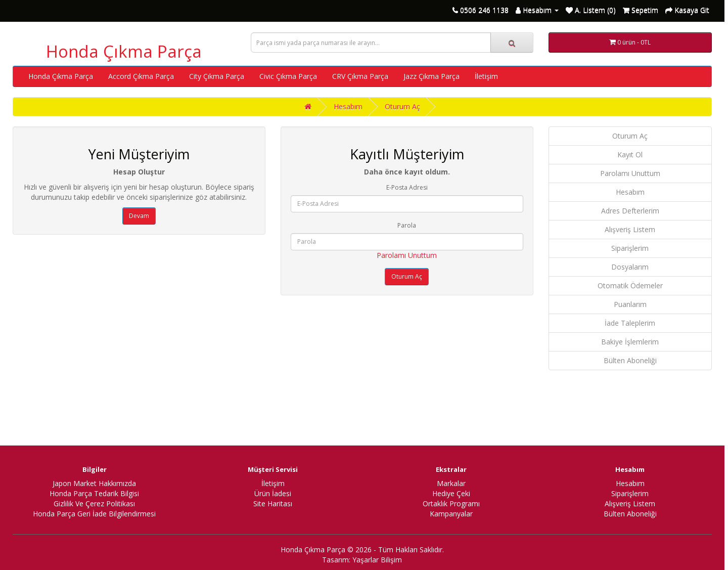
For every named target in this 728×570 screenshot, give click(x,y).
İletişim (486, 76)
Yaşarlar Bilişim (377, 560)
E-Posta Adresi (407, 187)
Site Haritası (273, 503)
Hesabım (348, 106)
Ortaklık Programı (451, 503)
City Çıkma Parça (217, 76)
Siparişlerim (630, 248)
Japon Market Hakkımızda (94, 483)
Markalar (451, 483)
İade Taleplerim (630, 323)
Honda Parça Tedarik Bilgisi (94, 493)
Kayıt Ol (630, 155)
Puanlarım (630, 304)
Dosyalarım (630, 267)
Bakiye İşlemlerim (630, 342)
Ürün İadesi (273, 493)
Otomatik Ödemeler (630, 286)
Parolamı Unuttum (407, 255)
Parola (407, 225)
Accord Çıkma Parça (141, 76)
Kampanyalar (451, 514)
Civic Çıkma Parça (288, 76)
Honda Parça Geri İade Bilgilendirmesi (94, 514)
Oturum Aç (402, 106)
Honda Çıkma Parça (124, 51)
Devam (139, 216)
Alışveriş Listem (630, 229)
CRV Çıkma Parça (360, 76)
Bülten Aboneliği (630, 360)
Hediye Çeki (451, 493)
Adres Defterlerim (630, 211)
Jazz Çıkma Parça (431, 76)
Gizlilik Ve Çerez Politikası (94, 503)
